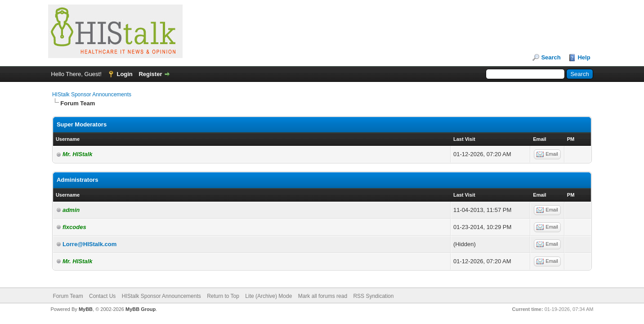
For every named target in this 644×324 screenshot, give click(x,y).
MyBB (86, 309)
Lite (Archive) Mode (268, 296)
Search (551, 57)
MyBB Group (141, 309)
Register (150, 74)
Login (124, 74)
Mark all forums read (323, 296)
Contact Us (102, 296)
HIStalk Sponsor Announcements (92, 94)
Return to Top (223, 296)
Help (584, 57)
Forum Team (68, 296)
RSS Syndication (373, 296)
